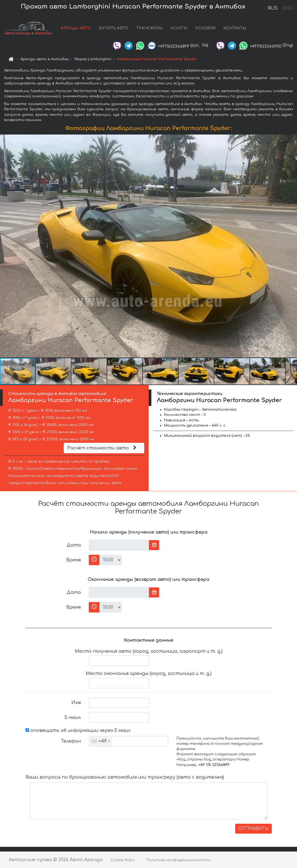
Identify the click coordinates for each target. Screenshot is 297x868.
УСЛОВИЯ (205, 28)
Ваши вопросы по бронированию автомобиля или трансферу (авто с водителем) (125, 777)
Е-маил (73, 718)
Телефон (71, 741)
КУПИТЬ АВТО (113, 28)
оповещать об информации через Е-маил (78, 730)
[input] (119, 545)
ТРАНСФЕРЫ (149, 28)
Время (73, 560)
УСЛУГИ (179, 28)
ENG (287, 8)
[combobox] (100, 741)
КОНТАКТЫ (235, 28)
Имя (76, 703)
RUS (273, 8)
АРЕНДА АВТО (76, 28)
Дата (74, 545)
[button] (292, 246)
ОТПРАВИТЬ (253, 829)
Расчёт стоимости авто (102, 448)
